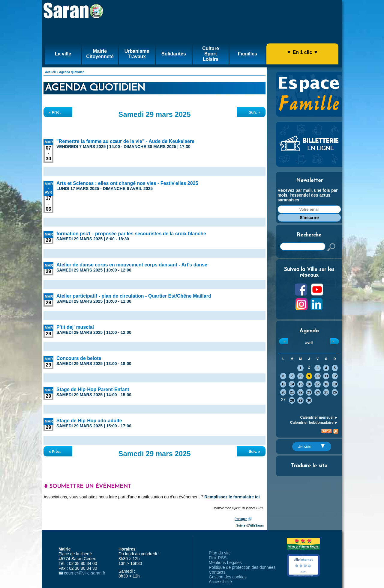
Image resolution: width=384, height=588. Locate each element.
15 (300, 384)
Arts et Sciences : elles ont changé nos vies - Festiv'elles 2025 (127, 183)
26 (335, 392)
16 (309, 384)
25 (326, 392)
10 (318, 376)
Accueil (50, 72)
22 (300, 392)
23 (309, 392)
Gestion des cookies (228, 577)
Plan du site (220, 553)
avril (309, 343)
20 (283, 392)
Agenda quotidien (72, 72)
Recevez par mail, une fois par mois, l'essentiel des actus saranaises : (308, 195)
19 (335, 384)
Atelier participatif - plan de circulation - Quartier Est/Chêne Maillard (134, 296)
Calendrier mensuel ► (319, 417)
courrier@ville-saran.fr (85, 573)
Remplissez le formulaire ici (232, 497)
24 (318, 392)
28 (292, 400)
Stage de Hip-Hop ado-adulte (89, 421)
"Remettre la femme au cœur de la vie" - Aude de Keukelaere (125, 141)
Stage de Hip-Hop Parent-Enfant (93, 389)
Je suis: (311, 447)
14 (292, 384)
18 (326, 384)
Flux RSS (218, 558)
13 (283, 384)
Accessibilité (220, 582)
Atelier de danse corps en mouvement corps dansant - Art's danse (132, 265)
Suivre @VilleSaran (250, 526)
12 (335, 376)
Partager (241, 519)
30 (309, 400)
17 (318, 384)
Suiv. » (254, 112)
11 (326, 376)
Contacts (217, 572)
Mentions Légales (225, 563)
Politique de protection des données (242, 567)
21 (292, 392)
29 (300, 400)
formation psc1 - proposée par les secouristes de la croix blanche (131, 234)
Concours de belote (79, 358)
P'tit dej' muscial (75, 327)
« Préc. (55, 112)
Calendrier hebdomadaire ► (314, 423)
